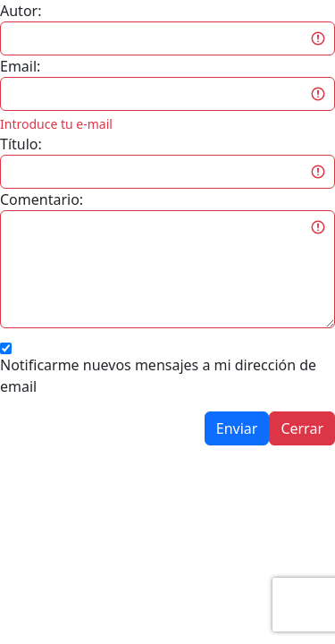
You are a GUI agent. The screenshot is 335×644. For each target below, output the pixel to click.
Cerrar (302, 428)
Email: (20, 66)
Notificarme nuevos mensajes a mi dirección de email (158, 376)
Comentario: (42, 199)
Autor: (21, 11)
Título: (21, 144)
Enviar (237, 428)
